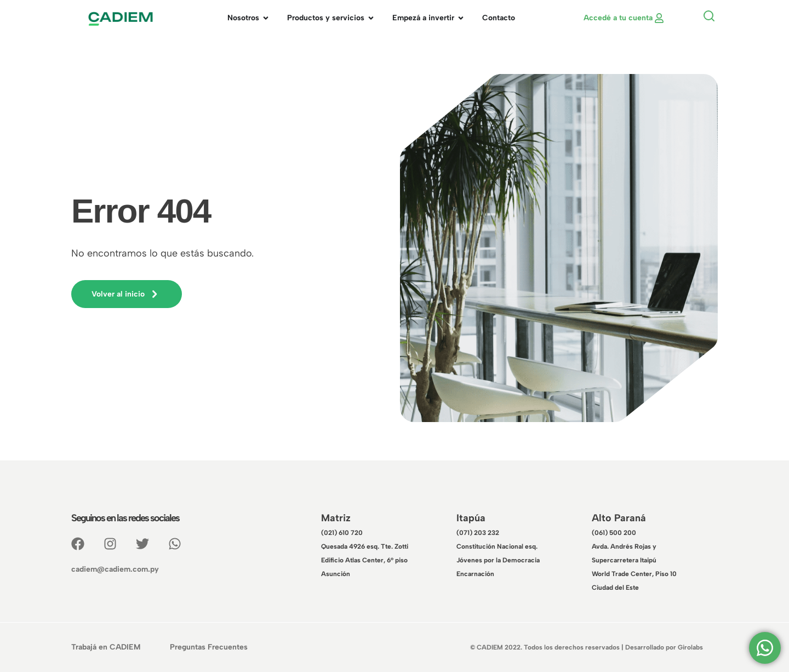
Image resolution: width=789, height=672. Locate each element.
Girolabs (690, 647)
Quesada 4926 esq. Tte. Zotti (365, 546)
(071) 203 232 (478, 533)
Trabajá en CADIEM (106, 647)
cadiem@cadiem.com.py (115, 569)
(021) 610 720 (342, 533)
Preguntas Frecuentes (209, 647)
